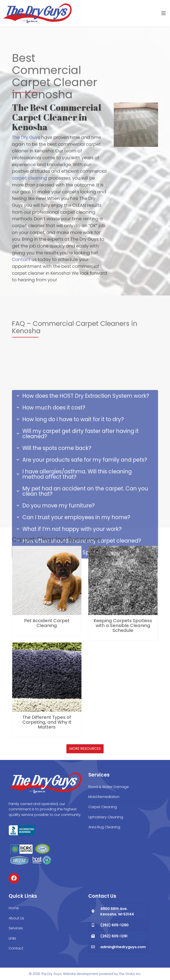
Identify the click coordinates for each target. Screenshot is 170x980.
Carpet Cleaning (103, 807)
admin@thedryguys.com (123, 947)
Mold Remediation (104, 797)
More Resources (85, 749)
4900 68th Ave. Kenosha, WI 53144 (117, 911)
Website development (81, 974)
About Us (16, 918)
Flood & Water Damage (109, 787)
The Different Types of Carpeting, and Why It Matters (47, 722)
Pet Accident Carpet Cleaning (47, 623)
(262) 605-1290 (114, 925)
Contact (21, 259)
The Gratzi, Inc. (130, 974)
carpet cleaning (30, 178)
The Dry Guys (26, 137)
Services (16, 928)
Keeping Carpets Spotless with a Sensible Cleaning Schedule (123, 625)
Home (14, 908)
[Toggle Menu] (163, 13)
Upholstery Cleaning (106, 817)
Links (12, 938)
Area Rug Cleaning (104, 827)
